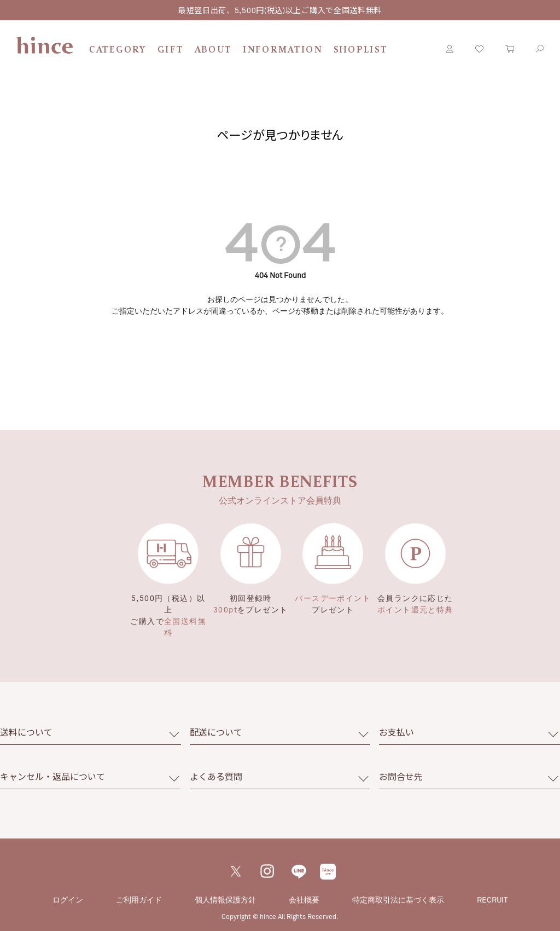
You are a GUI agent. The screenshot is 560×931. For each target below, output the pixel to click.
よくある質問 (216, 776)
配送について (216, 732)
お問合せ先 (401, 776)
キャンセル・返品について (52, 776)
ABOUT (214, 50)
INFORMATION (283, 50)
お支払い (396, 732)
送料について (26, 732)
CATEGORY (118, 50)
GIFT (171, 50)
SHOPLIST (361, 50)
